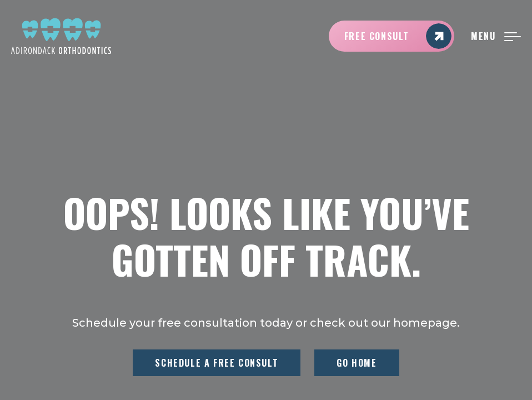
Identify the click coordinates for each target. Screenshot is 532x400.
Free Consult (398, 36)
